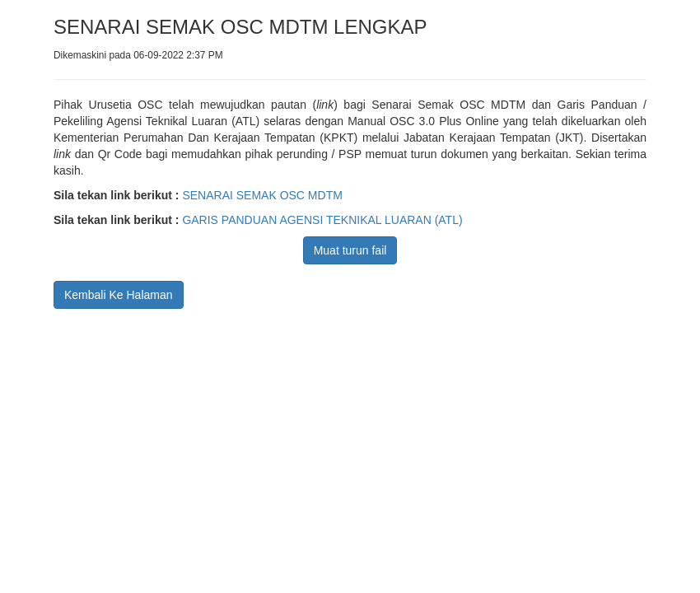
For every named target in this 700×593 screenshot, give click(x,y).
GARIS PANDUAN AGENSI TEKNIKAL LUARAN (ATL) (322, 220)
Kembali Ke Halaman (119, 295)
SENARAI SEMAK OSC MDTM (262, 195)
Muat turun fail (350, 250)
